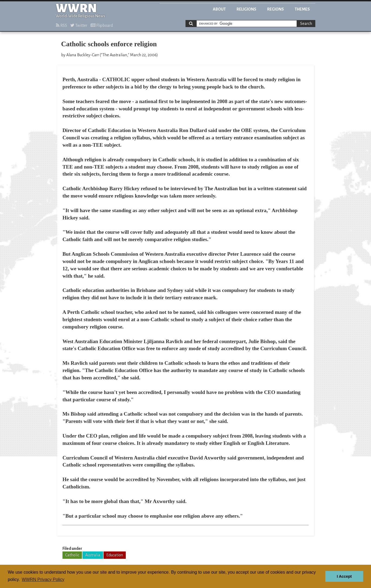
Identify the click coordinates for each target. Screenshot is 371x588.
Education (115, 555)
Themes (302, 9)
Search (306, 24)
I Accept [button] (344, 576)
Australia (93, 555)
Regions (276, 9)
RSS (62, 25)
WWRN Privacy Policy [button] (43, 579)
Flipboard (102, 25)
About (219, 9)
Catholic (72, 555)
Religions (246, 9)
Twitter (79, 25)
